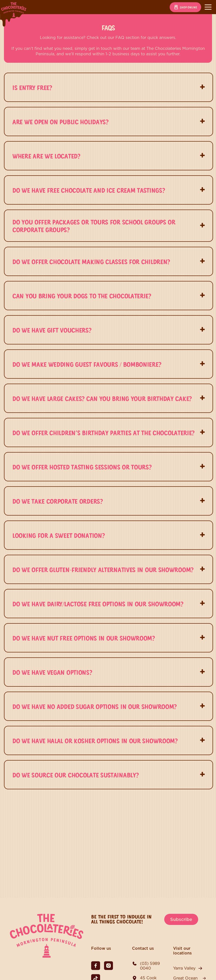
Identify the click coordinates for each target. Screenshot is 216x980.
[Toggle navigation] (208, 7)
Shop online (185, 7)
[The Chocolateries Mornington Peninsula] (47, 956)
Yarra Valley (184, 968)
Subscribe (181, 919)
